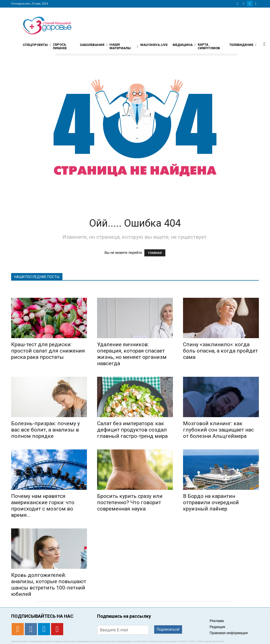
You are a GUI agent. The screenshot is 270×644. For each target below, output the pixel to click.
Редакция (217, 627)
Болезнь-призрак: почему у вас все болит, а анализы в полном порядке (46, 430)
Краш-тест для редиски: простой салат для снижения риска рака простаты (48, 351)
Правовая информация (229, 633)
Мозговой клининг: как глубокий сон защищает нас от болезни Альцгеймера (218, 430)
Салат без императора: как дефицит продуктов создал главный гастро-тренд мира (132, 430)
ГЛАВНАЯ (155, 253)
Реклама (217, 621)
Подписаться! (168, 629)
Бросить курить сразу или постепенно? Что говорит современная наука (130, 502)
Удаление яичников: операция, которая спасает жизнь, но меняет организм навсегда (132, 354)
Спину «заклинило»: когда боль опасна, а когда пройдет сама (220, 351)
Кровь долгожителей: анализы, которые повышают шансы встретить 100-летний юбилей (49, 585)
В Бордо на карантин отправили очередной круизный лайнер (211, 502)
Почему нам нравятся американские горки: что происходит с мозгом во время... (43, 506)
